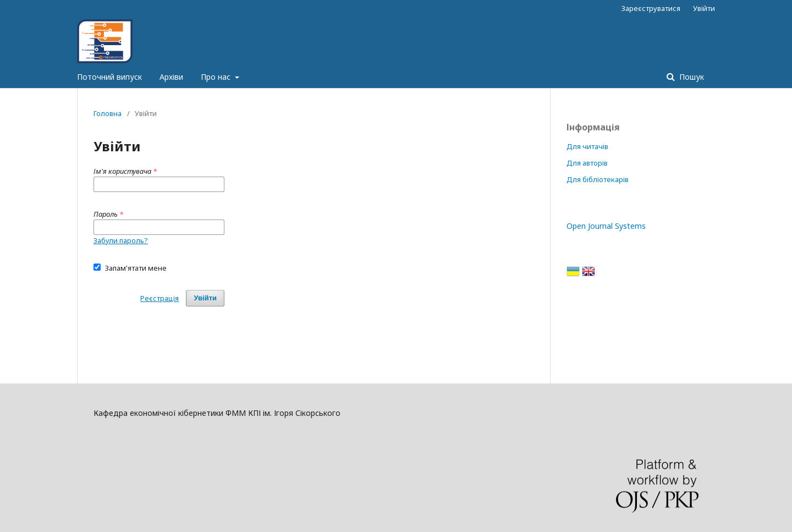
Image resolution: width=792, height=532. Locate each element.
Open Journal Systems (606, 226)
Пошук (691, 77)
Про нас (217, 77)
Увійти (704, 8)
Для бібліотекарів (598, 179)
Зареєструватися (651, 8)
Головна (108, 113)
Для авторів (587, 163)
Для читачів (587, 146)
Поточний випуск (109, 77)
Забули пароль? (121, 240)
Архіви (171, 77)
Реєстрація (159, 298)
